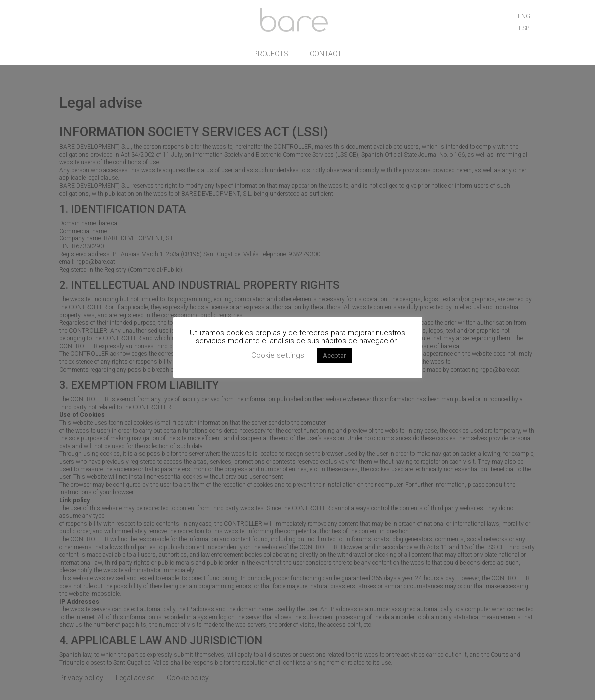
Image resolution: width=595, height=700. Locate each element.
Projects (271, 56)
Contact (326, 56)
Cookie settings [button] (278, 355)
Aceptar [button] (334, 355)
